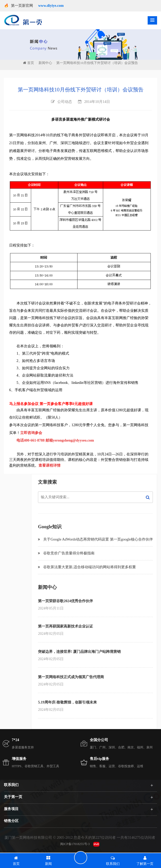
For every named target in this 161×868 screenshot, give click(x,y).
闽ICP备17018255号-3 (75, 844)
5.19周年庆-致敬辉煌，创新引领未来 (67, 702)
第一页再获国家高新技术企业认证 (65, 626)
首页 (29, 63)
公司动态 (65, 102)
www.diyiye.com (51, 6)
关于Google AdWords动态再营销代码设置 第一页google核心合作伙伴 (98, 539)
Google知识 (50, 527)
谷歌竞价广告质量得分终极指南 (69, 553)
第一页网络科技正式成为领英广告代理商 (71, 677)
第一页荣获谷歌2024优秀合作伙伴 (65, 601)
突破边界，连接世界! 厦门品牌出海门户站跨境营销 (79, 652)
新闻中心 (45, 63)
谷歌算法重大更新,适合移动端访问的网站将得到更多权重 (90, 567)
